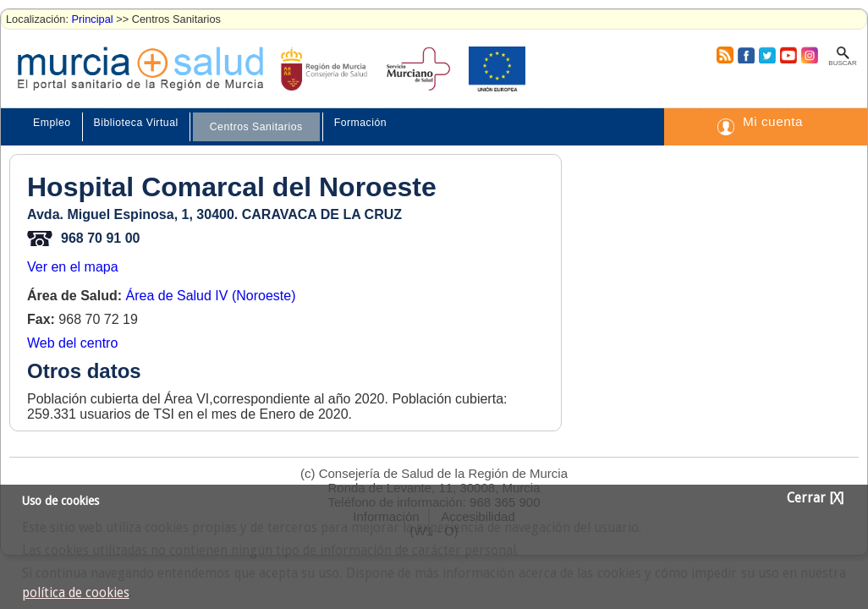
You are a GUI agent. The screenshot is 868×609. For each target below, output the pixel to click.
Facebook (744, 55)
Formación (360, 123)
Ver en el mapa (73, 267)
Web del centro (72, 343)
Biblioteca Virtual (136, 123)
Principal (93, 19)
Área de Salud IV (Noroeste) (210, 296)
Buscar (842, 63)
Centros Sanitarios (256, 127)
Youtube (788, 55)
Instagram (809, 55)
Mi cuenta (773, 121)
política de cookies (76, 593)
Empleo (52, 123)
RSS (724, 55)
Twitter (767, 55)
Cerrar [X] (815, 498)
